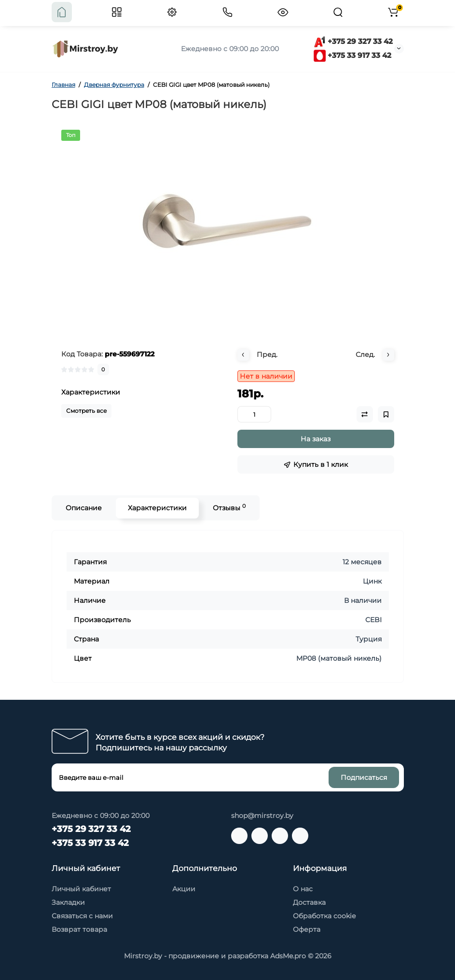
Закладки (68, 902)
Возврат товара (79, 929)
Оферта (307, 929)
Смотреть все (86, 411)
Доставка (309, 902)
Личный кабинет (81, 889)
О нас (303, 889)
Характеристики (157, 508)
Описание (84, 508)
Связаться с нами (82, 916)
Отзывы (229, 508)
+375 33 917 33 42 (352, 55)
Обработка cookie (324, 916)
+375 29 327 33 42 (353, 41)
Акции (184, 889)
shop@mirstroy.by (262, 816)
